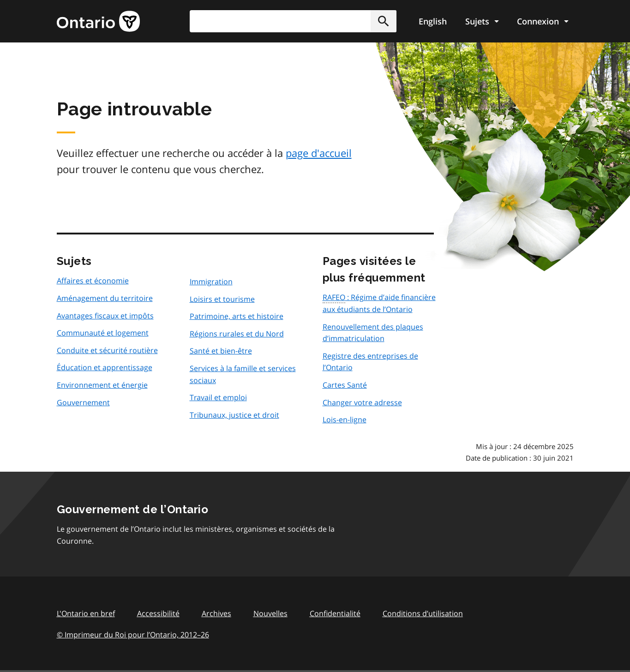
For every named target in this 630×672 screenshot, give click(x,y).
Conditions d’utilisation (423, 613)
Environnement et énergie (102, 385)
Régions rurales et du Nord (237, 334)
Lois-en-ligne (345, 420)
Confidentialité (335, 613)
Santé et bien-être (221, 351)
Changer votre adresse (362, 402)
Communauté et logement (103, 333)
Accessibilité (158, 613)
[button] (384, 21)
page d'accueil (319, 153)
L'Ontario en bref (86, 613)
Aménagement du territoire (105, 298)
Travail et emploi (218, 397)
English (433, 21)
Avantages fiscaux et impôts (105, 316)
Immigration (211, 282)
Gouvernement (83, 402)
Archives (216, 613)
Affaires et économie (93, 281)
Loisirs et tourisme (222, 299)
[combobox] (293, 21)
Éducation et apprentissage (105, 367)
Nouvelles (270, 613)
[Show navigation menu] (482, 21)
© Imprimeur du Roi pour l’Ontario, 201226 (133, 634)
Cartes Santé (345, 385)
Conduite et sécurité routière (107, 350)
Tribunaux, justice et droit (234, 415)
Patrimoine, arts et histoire (237, 316)
